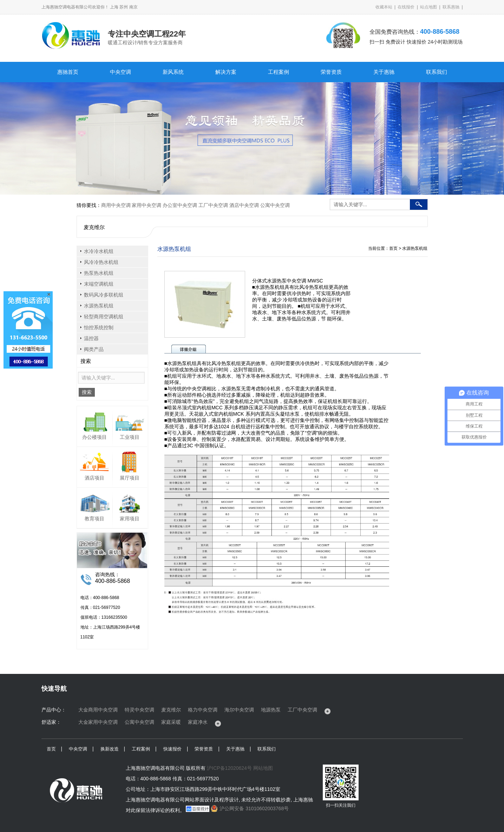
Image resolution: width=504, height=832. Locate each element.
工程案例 (279, 72)
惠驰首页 (68, 72)
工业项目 (130, 437)
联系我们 (437, 72)
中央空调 (120, 72)
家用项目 (130, 519)
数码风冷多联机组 (104, 295)
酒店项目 (94, 478)
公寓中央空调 (275, 205)
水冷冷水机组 (99, 251)
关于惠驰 (384, 72)
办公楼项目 (94, 437)
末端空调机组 (99, 284)
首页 (51, 749)
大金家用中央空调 (98, 722)
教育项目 (94, 519)
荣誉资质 (331, 72)
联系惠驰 (451, 7)
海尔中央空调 (239, 710)
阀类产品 (94, 349)
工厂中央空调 (213, 205)
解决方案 (226, 72)
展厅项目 (130, 478)
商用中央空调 (116, 205)
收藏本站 (384, 7)
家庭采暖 (171, 722)
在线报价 (406, 7)
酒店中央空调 (244, 205)
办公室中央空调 (180, 205)
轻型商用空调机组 (104, 317)
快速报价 (172, 749)
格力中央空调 (203, 710)
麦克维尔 (171, 710)
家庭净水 (198, 722)
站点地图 (428, 7)
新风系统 (173, 72)
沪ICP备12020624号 (229, 768)
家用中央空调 (146, 205)
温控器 (91, 338)
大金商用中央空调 (98, 710)
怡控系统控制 (99, 327)
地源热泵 (271, 710)
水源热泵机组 (99, 306)
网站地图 (263, 768)
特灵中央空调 (139, 710)
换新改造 (110, 749)
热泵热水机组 (99, 273)
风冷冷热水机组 (101, 262)
